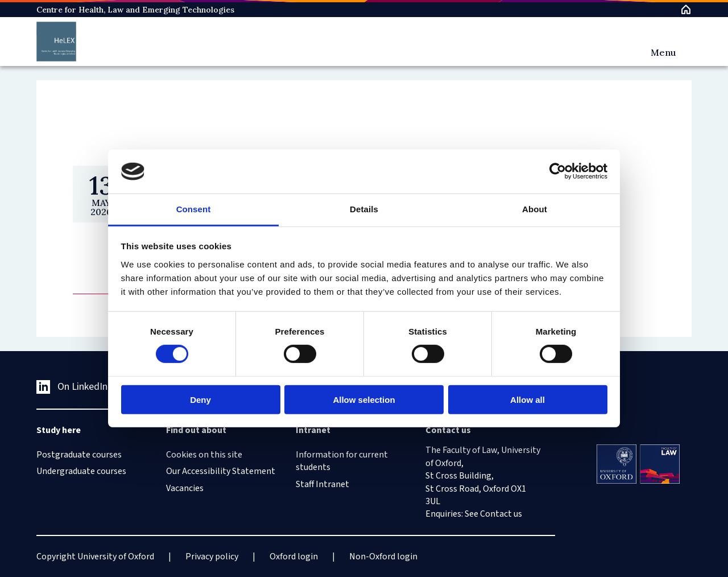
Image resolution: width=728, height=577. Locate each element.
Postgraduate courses (79, 455)
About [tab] (535, 209)
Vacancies (185, 488)
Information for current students (342, 461)
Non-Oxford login (383, 557)
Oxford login (294, 557)
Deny (200, 399)
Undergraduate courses (81, 471)
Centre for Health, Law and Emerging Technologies (135, 10)
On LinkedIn (72, 387)
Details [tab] (364, 209)
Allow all (528, 399)
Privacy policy (212, 557)
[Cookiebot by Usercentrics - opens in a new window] (558, 171)
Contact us (501, 514)
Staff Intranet (322, 484)
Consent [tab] (194, 209)
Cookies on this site (204, 455)
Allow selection (364, 399)
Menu (663, 52)
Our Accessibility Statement (221, 471)
